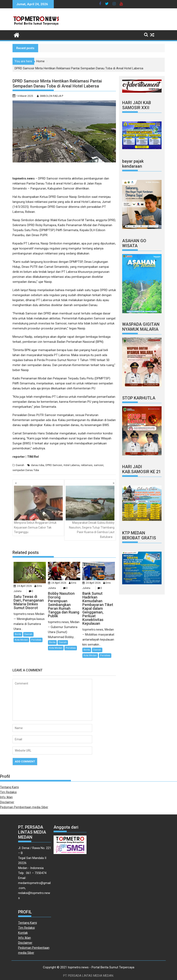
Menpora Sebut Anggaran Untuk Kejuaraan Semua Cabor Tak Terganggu (38, 510)
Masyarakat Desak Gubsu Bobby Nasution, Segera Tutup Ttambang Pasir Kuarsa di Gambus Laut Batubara (90, 512)
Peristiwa (36, 640)
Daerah (20, 465)
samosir (99, 465)
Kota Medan (21, 640)
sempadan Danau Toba (26, 470)
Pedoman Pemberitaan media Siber (24, 807)
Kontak (23, 933)
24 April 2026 (24, 586)
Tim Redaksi (8, 792)
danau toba (38, 465)
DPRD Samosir (54, 465)
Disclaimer (7, 802)
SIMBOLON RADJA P (51, 96)
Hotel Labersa (72, 465)
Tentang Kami (9, 787)
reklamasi (87, 465)
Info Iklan (6, 797)
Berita (18, 634)
